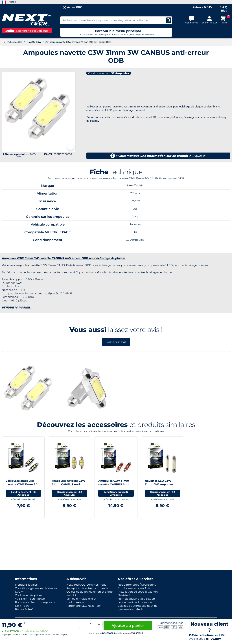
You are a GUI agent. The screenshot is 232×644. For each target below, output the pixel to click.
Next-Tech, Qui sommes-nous (86, 585)
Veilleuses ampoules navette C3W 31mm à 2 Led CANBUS (22, 484)
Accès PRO (73, 7)
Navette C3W (34, 42)
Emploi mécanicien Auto (134, 588)
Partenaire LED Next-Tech (84, 606)
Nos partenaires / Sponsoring (137, 585)
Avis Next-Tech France (30, 599)
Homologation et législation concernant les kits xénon (136, 600)
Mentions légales (26, 585)
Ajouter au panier (128, 626)
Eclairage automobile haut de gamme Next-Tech (138, 607)
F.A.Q (224, 7)
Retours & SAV (202, 7)
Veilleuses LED (15, 42)
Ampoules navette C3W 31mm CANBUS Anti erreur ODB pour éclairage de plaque (69, 486)
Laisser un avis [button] (116, 342)
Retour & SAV (24, 609)
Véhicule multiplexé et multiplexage (81, 600)
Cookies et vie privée (29, 595)
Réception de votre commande (87, 588)
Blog (224, 11)
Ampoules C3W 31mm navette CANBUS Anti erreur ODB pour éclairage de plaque (114, 486)
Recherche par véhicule (27, 31)
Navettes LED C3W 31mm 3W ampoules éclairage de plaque (159, 484)
